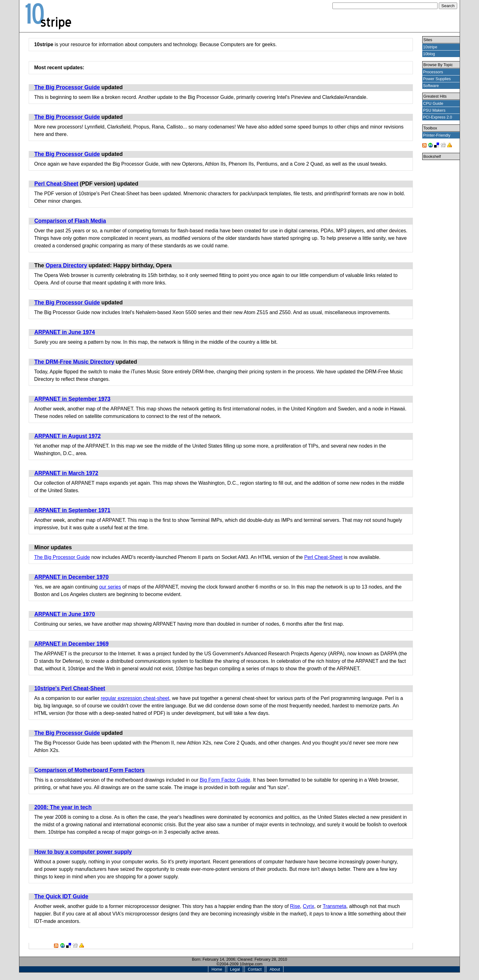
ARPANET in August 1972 (68, 436)
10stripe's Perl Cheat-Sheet (70, 688)
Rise (295, 906)
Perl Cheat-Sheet (56, 184)
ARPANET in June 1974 (65, 332)
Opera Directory (66, 265)
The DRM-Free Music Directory (74, 362)
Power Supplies (437, 79)
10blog (429, 54)
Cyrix (308, 906)
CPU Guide (433, 103)
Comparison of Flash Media (70, 221)
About (275, 969)
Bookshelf (432, 156)
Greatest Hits (435, 96)
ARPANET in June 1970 (65, 614)
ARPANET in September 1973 (72, 399)
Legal (235, 969)
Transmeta (335, 906)
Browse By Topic (438, 65)
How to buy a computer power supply (83, 852)
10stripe (430, 47)
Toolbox (430, 128)
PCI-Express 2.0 (438, 117)
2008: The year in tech (63, 807)
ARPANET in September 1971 (72, 510)
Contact (255, 969)
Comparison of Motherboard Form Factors (90, 770)
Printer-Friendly (437, 135)
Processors (433, 72)
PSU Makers (434, 110)
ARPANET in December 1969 (71, 644)
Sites (428, 40)
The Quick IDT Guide (61, 896)
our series (110, 587)
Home (217, 969)
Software (431, 86)
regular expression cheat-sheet (135, 698)
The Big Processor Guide (67, 87)
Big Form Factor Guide (225, 780)
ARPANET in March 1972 (66, 473)
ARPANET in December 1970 (71, 577)
